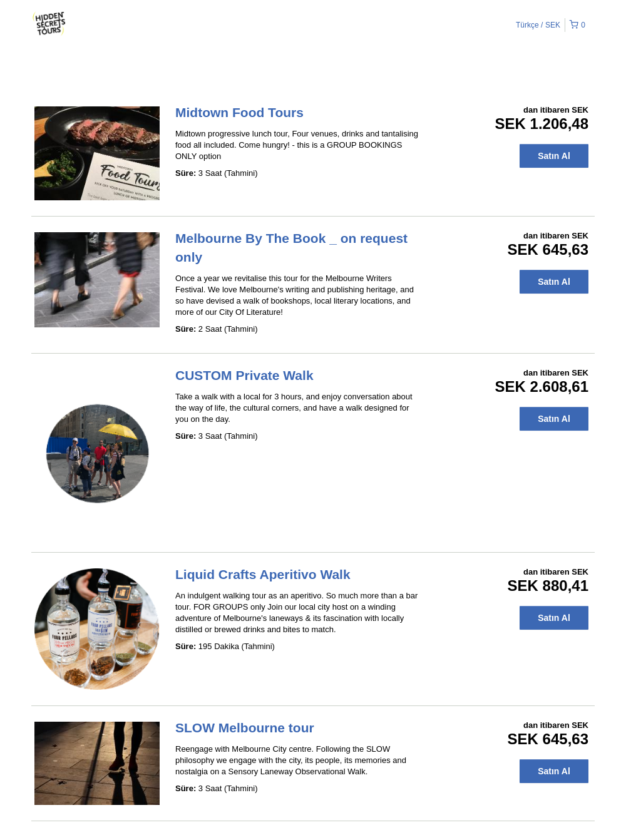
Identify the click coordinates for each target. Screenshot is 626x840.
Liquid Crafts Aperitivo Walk (263, 574)
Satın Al (554, 156)
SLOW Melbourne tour (245, 728)
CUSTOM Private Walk (244, 375)
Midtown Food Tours (239, 112)
